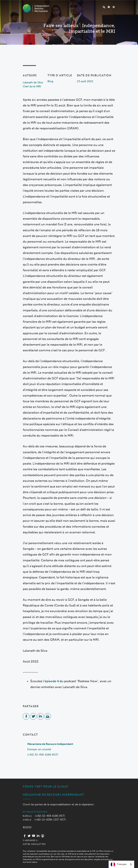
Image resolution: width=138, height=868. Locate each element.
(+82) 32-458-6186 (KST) (43, 755)
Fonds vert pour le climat (46, 787)
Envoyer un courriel (39, 749)
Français (119, 864)
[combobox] (121, 864)
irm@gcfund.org (35, 812)
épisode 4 (52, 681)
